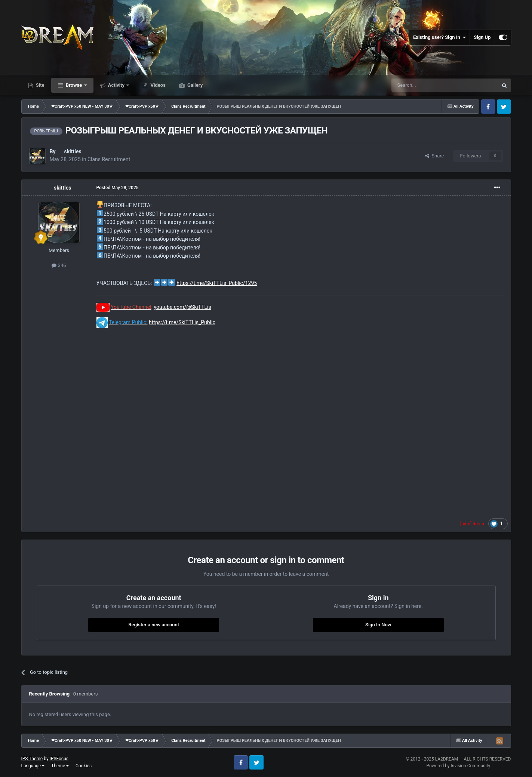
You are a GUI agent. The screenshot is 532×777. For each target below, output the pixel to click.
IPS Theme (32, 759)
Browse (74, 85)
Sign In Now (378, 625)
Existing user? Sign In (439, 37)
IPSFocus (59, 759)
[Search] (427, 85)
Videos (157, 85)
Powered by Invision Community (458, 766)
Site (40, 85)
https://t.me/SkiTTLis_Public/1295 (217, 283)
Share (435, 156)
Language (33, 766)
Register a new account (154, 625)
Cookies (84, 766)
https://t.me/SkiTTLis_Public (182, 322)
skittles (73, 151)
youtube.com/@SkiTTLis (182, 307)
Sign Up (482, 37)
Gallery (194, 85)
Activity (116, 85)
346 (59, 265)
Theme (60, 766)
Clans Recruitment (109, 159)
